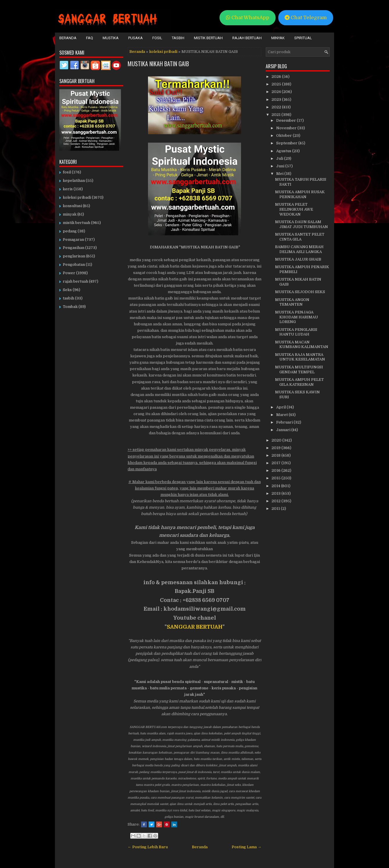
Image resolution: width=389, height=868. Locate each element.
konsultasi (72, 206)
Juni (281, 166)
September (287, 143)
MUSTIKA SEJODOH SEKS (300, 292)
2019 (276, 448)
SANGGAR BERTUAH (195, 627)
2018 (276, 455)
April (281, 407)
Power (69, 273)
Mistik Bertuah (208, 38)
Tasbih (178, 38)
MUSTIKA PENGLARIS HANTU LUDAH (296, 332)
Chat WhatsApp (248, 18)
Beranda (68, 38)
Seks (67, 290)
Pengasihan (74, 248)
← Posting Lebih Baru (148, 847)
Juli (280, 158)
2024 (277, 92)
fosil (67, 172)
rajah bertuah (75, 281)
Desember (287, 120)
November (287, 128)
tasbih (68, 298)
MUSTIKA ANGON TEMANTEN (292, 302)
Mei (280, 174)
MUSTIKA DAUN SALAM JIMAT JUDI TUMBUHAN (301, 224)
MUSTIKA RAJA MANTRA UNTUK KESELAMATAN (300, 357)
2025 (277, 84)
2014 (276, 486)
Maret (282, 415)
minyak (70, 214)
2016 (276, 470)
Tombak (70, 307)
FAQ (90, 38)
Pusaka (135, 38)
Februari (285, 422)
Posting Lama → (247, 847)
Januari (284, 430)
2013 (276, 493)
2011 (276, 509)
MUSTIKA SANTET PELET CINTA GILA (300, 237)
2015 (276, 478)
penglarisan (74, 256)
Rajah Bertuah (247, 38)
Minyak (278, 38)
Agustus (284, 151)
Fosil (157, 38)
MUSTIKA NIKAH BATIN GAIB (158, 64)
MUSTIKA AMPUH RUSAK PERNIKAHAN (300, 194)
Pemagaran (73, 240)
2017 (276, 463)
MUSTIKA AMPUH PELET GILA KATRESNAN (299, 382)
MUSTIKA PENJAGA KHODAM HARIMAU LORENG (297, 317)
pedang (70, 231)
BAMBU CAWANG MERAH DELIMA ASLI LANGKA (299, 249)
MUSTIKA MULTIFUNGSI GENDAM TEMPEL (299, 370)
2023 (277, 99)
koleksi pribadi (163, 52)
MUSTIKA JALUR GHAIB (298, 259)
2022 (277, 107)
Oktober (284, 136)
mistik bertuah (76, 223)
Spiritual (303, 38)
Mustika (111, 38)
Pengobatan (74, 264)
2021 (276, 115)
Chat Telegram (306, 18)
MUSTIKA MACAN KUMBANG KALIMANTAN (302, 345)
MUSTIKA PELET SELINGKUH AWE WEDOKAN (294, 209)
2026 (277, 77)
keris (68, 189)
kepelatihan (74, 181)
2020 (277, 440)
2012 (276, 501)
